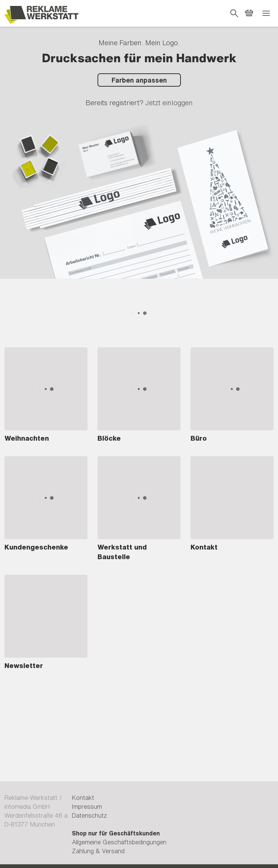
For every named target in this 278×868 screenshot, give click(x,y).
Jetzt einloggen (169, 103)
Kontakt (83, 798)
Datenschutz (90, 815)
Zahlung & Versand (98, 851)
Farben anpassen (139, 80)
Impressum (87, 807)
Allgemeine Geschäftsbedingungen (119, 842)
